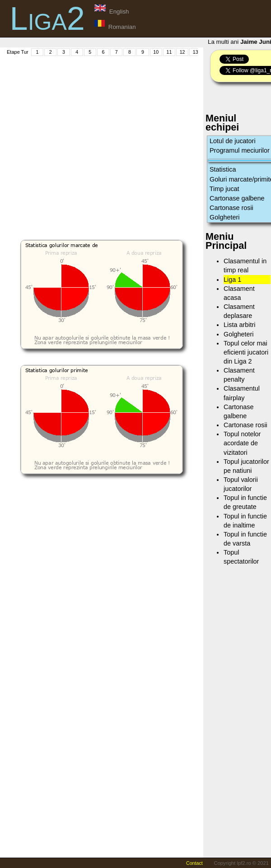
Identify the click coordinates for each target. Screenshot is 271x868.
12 (182, 52)
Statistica (223, 169)
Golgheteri (224, 217)
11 (169, 52)
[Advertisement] (85, 142)
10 (156, 52)
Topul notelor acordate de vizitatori (242, 443)
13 (196, 52)
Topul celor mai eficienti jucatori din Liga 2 (246, 352)
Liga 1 (232, 280)
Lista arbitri (239, 325)
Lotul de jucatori (233, 141)
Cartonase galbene (237, 198)
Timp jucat (224, 189)
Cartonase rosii (231, 208)
